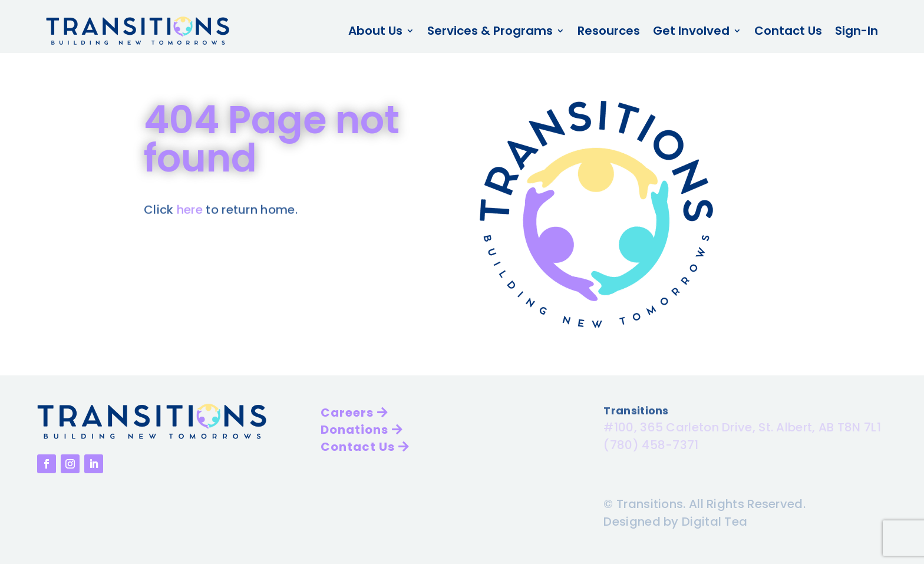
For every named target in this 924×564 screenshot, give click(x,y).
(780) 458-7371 (651, 443)
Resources (609, 31)
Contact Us (788, 31)
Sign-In (857, 31)
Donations (354, 430)
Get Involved (691, 31)
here (190, 209)
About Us (375, 31)
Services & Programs (490, 31)
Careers (347, 413)
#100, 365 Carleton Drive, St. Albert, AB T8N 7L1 (742, 426)
